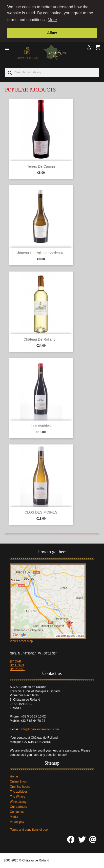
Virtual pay (17, 821)
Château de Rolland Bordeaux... (41, 252)
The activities (19, 791)
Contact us (17, 811)
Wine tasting (18, 801)
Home (14, 776)
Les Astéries (41, 425)
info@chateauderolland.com (40, 729)
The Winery (18, 796)
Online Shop (18, 781)
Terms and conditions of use (29, 829)
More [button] (52, 20)
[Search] (52, 72)
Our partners (18, 806)
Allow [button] (52, 33)
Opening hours (20, 786)
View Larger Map (21, 641)
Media (14, 816)
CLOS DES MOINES (41, 512)
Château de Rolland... (41, 339)
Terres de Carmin (41, 166)
